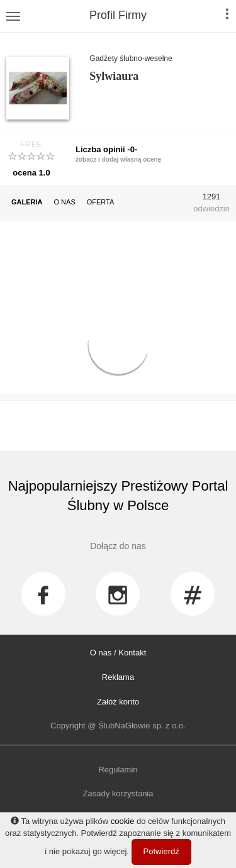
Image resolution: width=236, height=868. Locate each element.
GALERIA (27, 202)
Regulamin (118, 770)
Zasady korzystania (118, 793)
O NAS (65, 202)
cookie (123, 821)
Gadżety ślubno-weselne (131, 58)
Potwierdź (161, 851)
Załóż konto (118, 702)
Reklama (118, 677)
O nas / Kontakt (118, 653)
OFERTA (101, 202)
